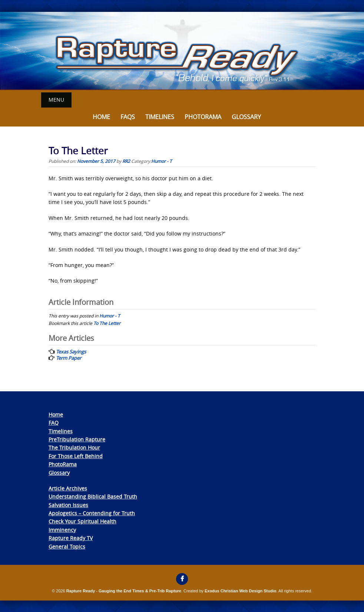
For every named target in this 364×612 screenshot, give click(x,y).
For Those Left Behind (76, 456)
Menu (56, 100)
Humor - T (162, 161)
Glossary (246, 117)
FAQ (54, 423)
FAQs (128, 117)
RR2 (126, 161)
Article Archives (68, 488)
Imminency (62, 530)
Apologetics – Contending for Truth (92, 513)
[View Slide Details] (182, 51)
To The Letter (107, 323)
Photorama (203, 117)
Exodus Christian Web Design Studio (241, 591)
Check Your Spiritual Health (82, 521)
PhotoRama (63, 464)
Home (101, 117)
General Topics (67, 547)
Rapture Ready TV (71, 538)
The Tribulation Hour (74, 448)
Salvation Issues (68, 505)
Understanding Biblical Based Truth (93, 496)
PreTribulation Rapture (77, 439)
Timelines (160, 117)
